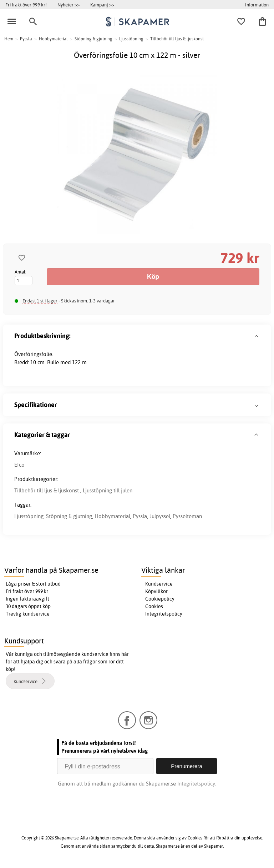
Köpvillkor (156, 591)
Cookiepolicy (160, 599)
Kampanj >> (102, 5)
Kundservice (159, 584)
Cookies (154, 606)
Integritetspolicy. (197, 784)
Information (257, 5)
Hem (9, 39)
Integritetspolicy (164, 614)
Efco (19, 465)
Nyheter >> (68, 5)
